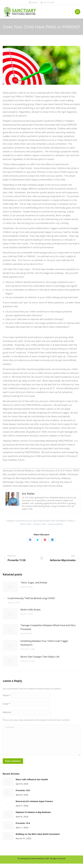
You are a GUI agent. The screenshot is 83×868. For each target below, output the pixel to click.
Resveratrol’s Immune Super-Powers (34, 801)
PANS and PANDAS (58, 521)
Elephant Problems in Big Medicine (33, 812)
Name (7, 695)
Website (7, 712)
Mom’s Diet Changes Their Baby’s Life (40, 657)
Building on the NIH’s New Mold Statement (38, 834)
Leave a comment (55, 524)
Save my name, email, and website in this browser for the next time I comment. (38, 720)
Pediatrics (71, 521)
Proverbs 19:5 (23, 790)
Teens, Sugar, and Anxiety (34, 583)
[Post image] (10, 587)
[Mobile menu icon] (78, 12)
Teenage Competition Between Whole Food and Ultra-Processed (48, 627)
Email (6, 704)
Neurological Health (41, 521)
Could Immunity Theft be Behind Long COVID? (31, 598)
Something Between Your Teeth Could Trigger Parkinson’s (44, 643)
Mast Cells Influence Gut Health (32, 779)
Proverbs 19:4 (23, 823)
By (26, 524)
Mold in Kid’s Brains (31, 610)
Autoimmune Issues (24, 521)
